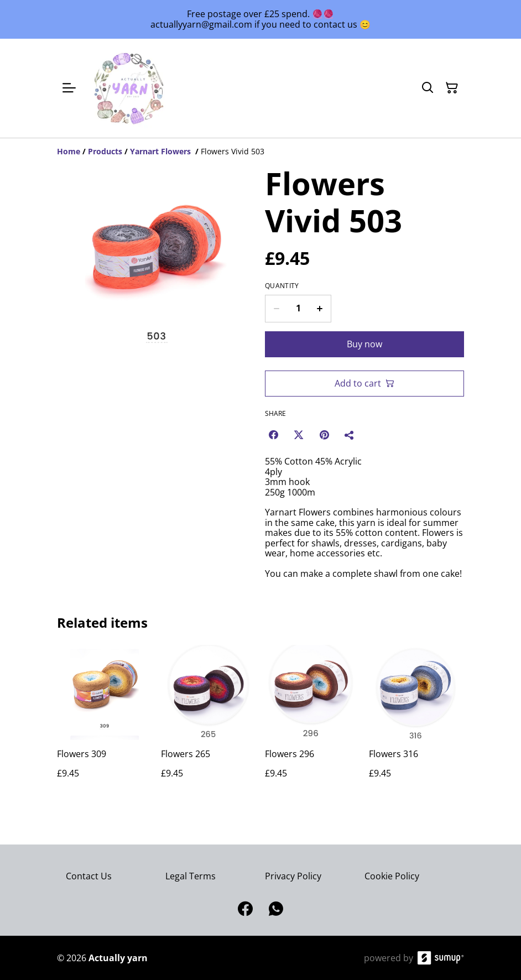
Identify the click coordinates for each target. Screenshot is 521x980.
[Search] (428, 88)
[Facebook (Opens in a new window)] (273, 435)
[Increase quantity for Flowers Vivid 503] (320, 309)
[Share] (350, 435)
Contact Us (89, 876)
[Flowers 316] (416, 723)
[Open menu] (69, 88)
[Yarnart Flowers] (161, 151)
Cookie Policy (392, 876)
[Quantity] (298, 309)
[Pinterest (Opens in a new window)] (324, 435)
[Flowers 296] (312, 723)
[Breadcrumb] (260, 152)
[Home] (69, 151)
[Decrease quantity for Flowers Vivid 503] (276, 309)
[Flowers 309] (105, 723)
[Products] (105, 151)
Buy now (364, 344)
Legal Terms (191, 876)
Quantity (282, 286)
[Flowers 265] (209, 723)
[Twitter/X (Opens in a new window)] (299, 435)
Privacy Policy (293, 876)
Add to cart (364, 383)
